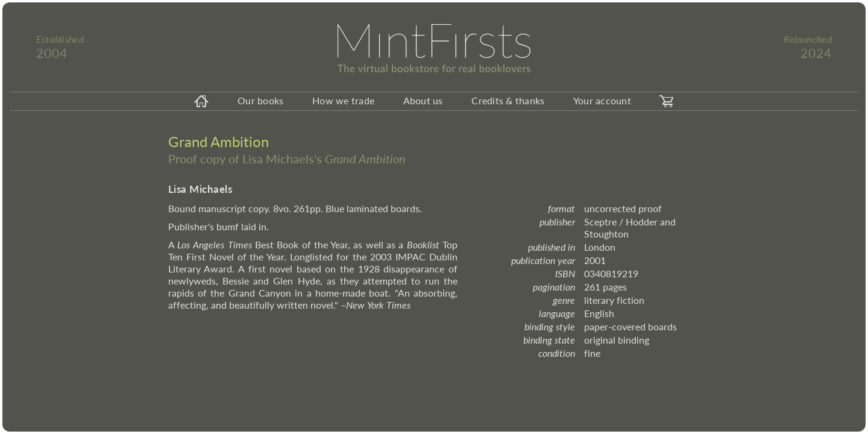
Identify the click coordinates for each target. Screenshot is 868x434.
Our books (260, 100)
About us (423, 100)
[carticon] (667, 101)
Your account (602, 100)
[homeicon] (201, 101)
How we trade (343, 100)
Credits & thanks (508, 100)
